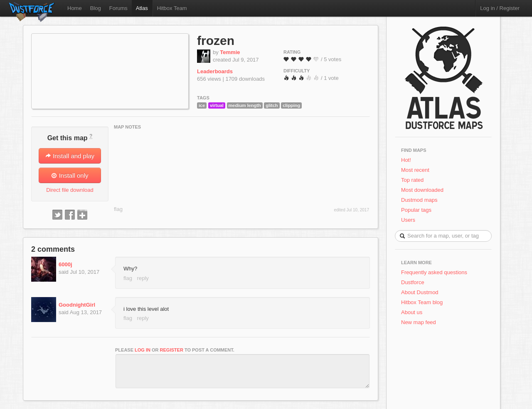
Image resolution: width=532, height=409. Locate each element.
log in (143, 350)
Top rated (412, 180)
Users (408, 220)
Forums (118, 8)
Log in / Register (500, 8)
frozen (216, 41)
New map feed (420, 322)
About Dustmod (420, 292)
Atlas (142, 8)
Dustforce (413, 282)
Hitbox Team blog (422, 302)
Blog (96, 8)
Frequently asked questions (434, 272)
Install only (70, 175)
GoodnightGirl (77, 305)
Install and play (70, 156)
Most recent (415, 170)
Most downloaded (422, 190)
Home (75, 8)
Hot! (406, 160)
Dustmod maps (419, 200)
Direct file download (70, 190)
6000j (65, 264)
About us (412, 312)
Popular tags (416, 210)
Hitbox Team (172, 8)
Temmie (230, 52)
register (172, 350)
